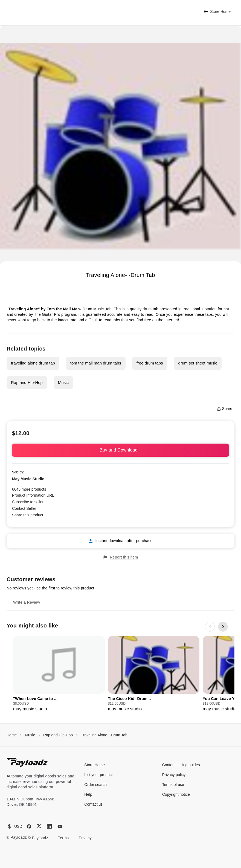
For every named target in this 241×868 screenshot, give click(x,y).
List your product (98, 775)
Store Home (217, 12)
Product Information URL (33, 495)
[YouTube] (60, 826)
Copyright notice (176, 794)
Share (224, 409)
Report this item (120, 557)
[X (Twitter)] (39, 826)
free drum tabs (150, 363)
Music (63, 382)
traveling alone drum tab (33, 363)
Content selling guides (181, 765)
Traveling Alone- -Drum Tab (104, 735)
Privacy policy (174, 775)
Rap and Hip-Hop (27, 382)
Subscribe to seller (28, 502)
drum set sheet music (198, 363)
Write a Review (27, 602)
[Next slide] (223, 627)
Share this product (28, 515)
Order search (95, 785)
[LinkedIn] (49, 826)
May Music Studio (28, 479)
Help (88, 794)
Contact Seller (24, 508)
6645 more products (29, 489)
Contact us (93, 804)
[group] (59, 674)
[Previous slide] (210, 627)
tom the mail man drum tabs (96, 363)
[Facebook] (29, 826)
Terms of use (173, 785)
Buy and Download (121, 450)
